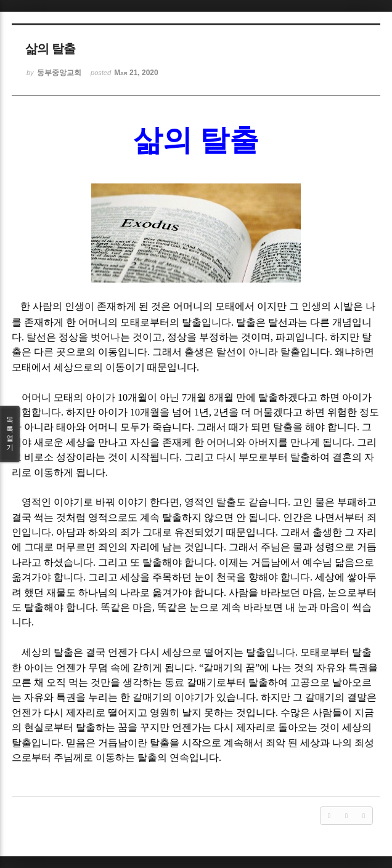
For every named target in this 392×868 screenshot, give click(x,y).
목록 (10, 434)
